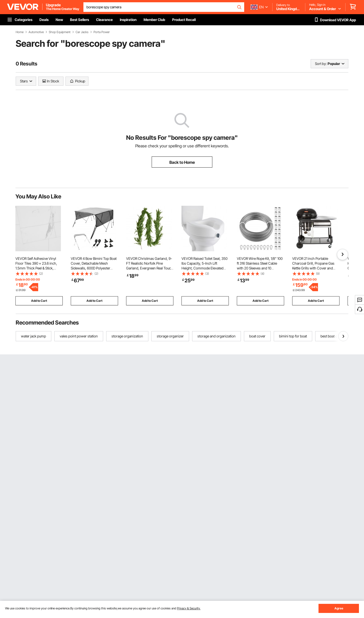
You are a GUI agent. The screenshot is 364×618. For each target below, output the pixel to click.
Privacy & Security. (189, 608)
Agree (339, 608)
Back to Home (182, 162)
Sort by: (321, 64)
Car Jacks (82, 32)
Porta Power (102, 32)
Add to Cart (39, 301)
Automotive (36, 32)
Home (20, 32)
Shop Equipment (60, 32)
